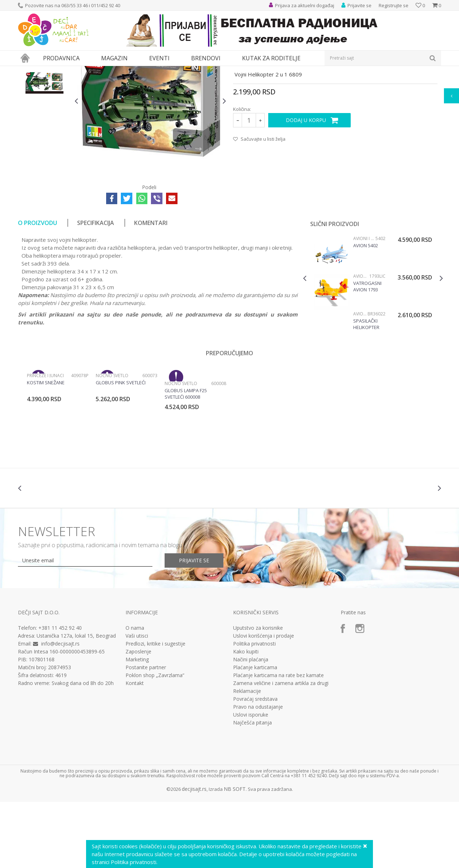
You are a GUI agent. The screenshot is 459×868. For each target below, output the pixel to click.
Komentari (151, 289)
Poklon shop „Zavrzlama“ (155, 741)
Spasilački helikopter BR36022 (366, 390)
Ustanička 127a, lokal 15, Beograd (76, 702)
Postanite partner (146, 733)
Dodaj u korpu (306, 186)
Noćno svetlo (112, 442)
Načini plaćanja (251, 726)
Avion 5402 (366, 311)
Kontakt (135, 749)
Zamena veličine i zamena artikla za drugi (281, 749)
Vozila (157, 71)
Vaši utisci (137, 702)
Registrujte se (394, 5)
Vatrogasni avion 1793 (367, 352)
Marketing (137, 726)
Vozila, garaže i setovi (124, 71)
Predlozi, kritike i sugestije (155, 710)
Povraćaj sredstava (255, 765)
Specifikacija (96, 289)
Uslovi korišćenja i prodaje (264, 702)
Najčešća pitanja (252, 789)
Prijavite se (194, 626)
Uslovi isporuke (251, 781)
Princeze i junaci (45, 442)
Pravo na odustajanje (258, 773)
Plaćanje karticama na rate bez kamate (278, 741)
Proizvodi (51, 71)
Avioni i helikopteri (187, 71)
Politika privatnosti (254, 710)
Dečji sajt (27, 71)
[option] (44, 110)
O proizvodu (37, 289)
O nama (135, 694)
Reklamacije (247, 757)
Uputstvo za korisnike (258, 694)
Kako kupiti (246, 718)
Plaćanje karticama (255, 733)
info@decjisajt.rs (60, 710)
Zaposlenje (138, 718)
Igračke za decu (81, 71)
